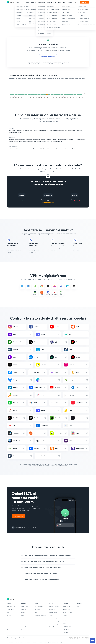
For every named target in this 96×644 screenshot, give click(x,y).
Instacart (20, 395)
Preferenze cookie (39, 624)
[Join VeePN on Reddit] (20, 638)
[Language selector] (76, 2)
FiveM (59, 448)
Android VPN (10, 618)
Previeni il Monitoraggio (54, 621)
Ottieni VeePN (84, 2)
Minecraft (59, 418)
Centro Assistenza (39, 606)
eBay (76, 426)
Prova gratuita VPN (25, 618)
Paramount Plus (38, 388)
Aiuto (64, 2)
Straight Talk (59, 433)
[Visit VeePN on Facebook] (7, 638)
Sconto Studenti (25, 624)
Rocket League (20, 441)
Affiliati (79, 606)
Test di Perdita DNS (67, 612)
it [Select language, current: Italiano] (76, 2)
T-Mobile (76, 365)
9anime (80, 418)
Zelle (59, 372)
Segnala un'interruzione (48, 56)
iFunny (76, 410)
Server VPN (23, 627)
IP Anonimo (52, 615)
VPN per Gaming (53, 618)
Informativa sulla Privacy (41, 615)
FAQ (36, 612)
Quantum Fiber (80, 448)
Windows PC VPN (11, 606)
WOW (38, 403)
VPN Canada (66, 629)
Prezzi (59, 2)
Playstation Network (59, 342)
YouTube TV (59, 388)
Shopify (76, 380)
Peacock (76, 395)
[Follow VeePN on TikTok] (16, 638)
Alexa (48, 441)
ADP (20, 426)
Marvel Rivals (17, 418)
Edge (8, 627)
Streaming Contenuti (54, 606)
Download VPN (24, 609)
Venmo (17, 372)
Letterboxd (17, 433)
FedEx (59, 403)
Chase (80, 388)
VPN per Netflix (52, 627)
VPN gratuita (10, 630)
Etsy (38, 433)
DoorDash (38, 372)
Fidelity (17, 448)
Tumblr (20, 456)
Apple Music (80, 403)
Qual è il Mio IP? (66, 606)
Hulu (59, 357)
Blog (22, 630)
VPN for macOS (11, 609)
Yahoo (20, 334)
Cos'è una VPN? (51, 2)
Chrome (9, 621)
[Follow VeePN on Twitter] (12, 638)
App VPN (20, 2)
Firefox (8, 624)
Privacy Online (52, 609)
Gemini (48, 456)
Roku (76, 441)
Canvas (20, 410)
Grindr (80, 372)
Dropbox (38, 448)
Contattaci (37, 609)
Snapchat (48, 365)
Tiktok (48, 395)
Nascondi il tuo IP (67, 609)
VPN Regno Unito (67, 627)
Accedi (70, 2)
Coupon (23, 621)
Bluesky (20, 380)
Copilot (80, 433)
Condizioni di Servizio (40, 618)
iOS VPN (9, 615)
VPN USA (65, 624)
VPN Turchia (66, 632)
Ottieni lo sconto (18, 516)
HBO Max (38, 418)
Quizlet (48, 410)
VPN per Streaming (53, 624)
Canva (48, 380)
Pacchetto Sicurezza (30, 2)
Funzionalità (41, 2)
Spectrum (20, 350)
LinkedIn (17, 388)
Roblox (20, 365)
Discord (48, 334)
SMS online (65, 615)
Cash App (17, 403)
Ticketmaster (48, 426)
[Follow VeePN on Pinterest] (24, 638)
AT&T (48, 350)
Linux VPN (9, 612)
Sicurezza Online (53, 612)
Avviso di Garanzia (39, 621)
